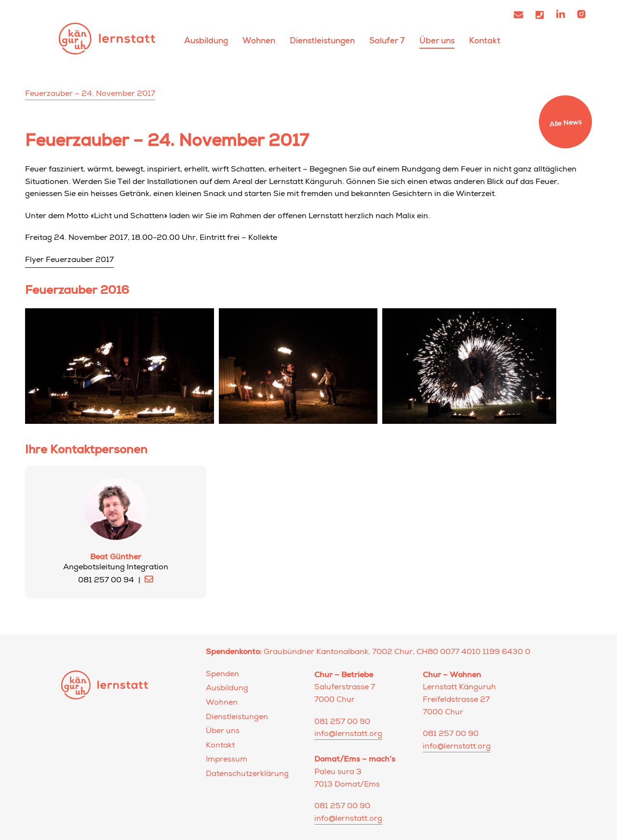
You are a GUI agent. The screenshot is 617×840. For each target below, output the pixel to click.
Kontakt (485, 41)
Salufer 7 (387, 41)
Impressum (227, 760)
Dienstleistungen (322, 41)
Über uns (437, 41)
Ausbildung (206, 41)
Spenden (222, 675)
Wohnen (259, 41)
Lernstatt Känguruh (107, 38)
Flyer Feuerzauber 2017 (69, 261)
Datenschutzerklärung (247, 774)
